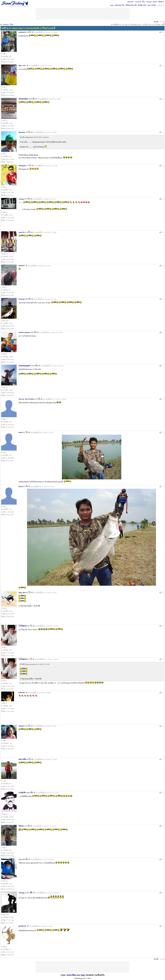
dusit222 (22, 265)
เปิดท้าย (161, 2)
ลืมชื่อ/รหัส (142, 5)
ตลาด (155, 2)
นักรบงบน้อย (23, 99)
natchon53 (22, 32)
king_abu (22, 592)
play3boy (22, 132)
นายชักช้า (22, 793)
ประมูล (149, 2)
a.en (20, 859)
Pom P (21, 432)
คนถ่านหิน (22, 759)
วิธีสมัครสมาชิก (131, 5)
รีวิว (144, 2)
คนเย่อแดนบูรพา (25, 366)
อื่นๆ (12, 24)
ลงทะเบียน (71, 975)
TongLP (21, 726)
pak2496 (22, 692)
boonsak (22, 299)
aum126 (21, 232)
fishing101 (22, 166)
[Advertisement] (82, 967)
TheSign (22, 893)
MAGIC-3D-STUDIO (26, 399)
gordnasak (22, 926)
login (112, 5)
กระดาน (138, 2)
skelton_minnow (24, 332)
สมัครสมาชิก (120, 5)
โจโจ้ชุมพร (23, 626)
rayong (21, 199)
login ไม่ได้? (152, 5)
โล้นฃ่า (21, 826)
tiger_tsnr (22, 65)
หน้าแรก (131, 2)
